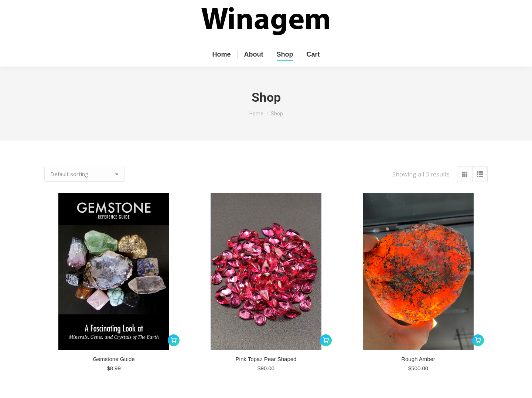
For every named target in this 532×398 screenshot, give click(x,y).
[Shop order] (84, 174)
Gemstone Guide (114, 359)
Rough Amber (418, 359)
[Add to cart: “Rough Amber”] (478, 340)
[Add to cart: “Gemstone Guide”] (174, 340)
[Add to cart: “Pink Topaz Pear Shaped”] (326, 340)
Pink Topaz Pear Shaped (266, 359)
